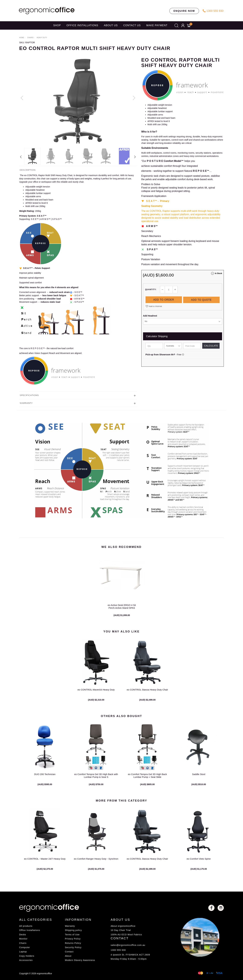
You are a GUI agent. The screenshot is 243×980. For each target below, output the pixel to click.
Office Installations (30, 930)
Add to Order (164, 300)
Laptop (23, 952)
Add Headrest (150, 315)
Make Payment (157, 25)
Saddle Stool (199, 779)
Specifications (29, 395)
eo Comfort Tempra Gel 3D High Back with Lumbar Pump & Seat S (96, 780)
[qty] (154, 346)
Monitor (23, 939)
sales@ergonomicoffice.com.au (128, 945)
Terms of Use (72, 935)
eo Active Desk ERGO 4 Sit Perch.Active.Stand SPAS (122, 611)
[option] (78, 101)
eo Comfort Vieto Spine (199, 863)
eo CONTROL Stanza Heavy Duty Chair (147, 694)
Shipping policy (73, 930)
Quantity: (151, 290)
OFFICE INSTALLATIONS (82, 25)
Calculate (211, 345)
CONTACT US (132, 25)
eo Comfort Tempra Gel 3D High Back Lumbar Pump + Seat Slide (147, 780)
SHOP (57, 25)
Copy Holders (27, 956)
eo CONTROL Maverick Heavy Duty (96, 694)
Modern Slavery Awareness (80, 960)
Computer (25, 947)
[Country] (173, 346)
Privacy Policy (73, 939)
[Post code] (192, 346)
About (68, 956)
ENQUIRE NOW (184, 11)
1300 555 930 (213, 11)
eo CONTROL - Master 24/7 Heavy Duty (45, 863)
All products (26, 926)
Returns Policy (73, 943)
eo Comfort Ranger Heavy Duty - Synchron (96, 863)
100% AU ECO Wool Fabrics (126, 935)
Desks (23, 935)
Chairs (23, 943)
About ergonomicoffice (123, 926)
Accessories (26, 960)
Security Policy (73, 947)
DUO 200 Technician (45, 779)
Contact (69, 952)
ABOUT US (111, 25)
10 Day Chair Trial (121, 930)
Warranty (26, 403)
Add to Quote (201, 300)
